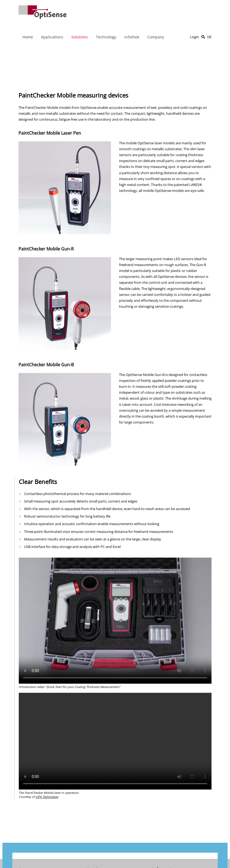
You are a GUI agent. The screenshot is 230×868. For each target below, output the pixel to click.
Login (194, 37)
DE (209, 37)
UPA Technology (47, 797)
